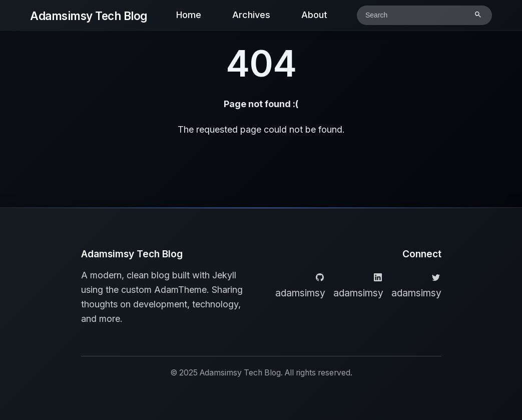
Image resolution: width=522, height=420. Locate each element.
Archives (251, 15)
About (314, 15)
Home (189, 15)
